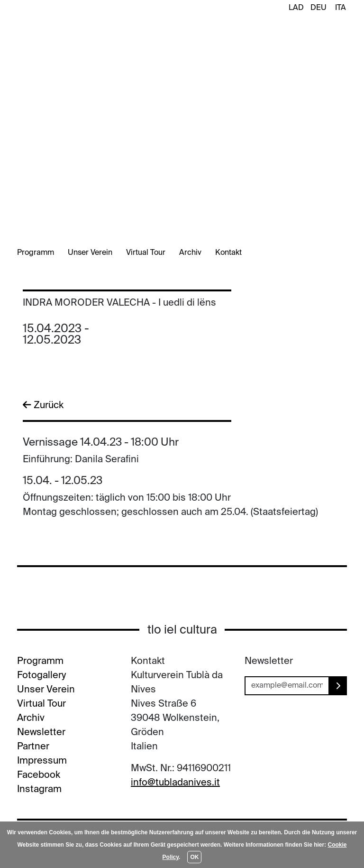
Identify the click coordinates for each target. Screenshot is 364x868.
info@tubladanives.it (175, 783)
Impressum (42, 761)
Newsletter (41, 733)
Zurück (43, 405)
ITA (341, 8)
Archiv (190, 253)
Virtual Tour (146, 253)
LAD (296, 8)
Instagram (39, 790)
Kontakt (228, 253)
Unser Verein (90, 253)
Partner (33, 747)
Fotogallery (41, 676)
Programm (36, 253)
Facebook (39, 775)
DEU (318, 8)
